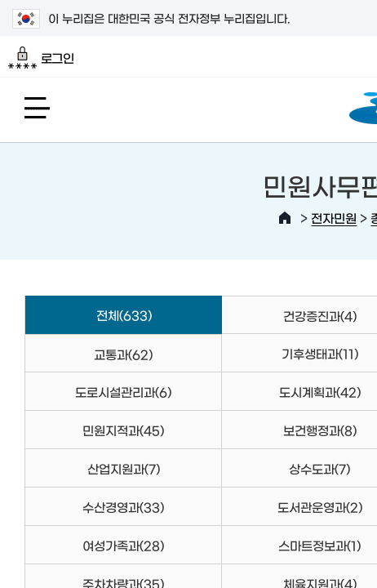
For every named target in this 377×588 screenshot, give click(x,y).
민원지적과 (123, 430)
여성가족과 (123, 545)
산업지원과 (124, 468)
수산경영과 (123, 507)
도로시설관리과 (123, 392)
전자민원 (334, 218)
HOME (285, 218)
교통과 (123, 354)
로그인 (41, 58)
